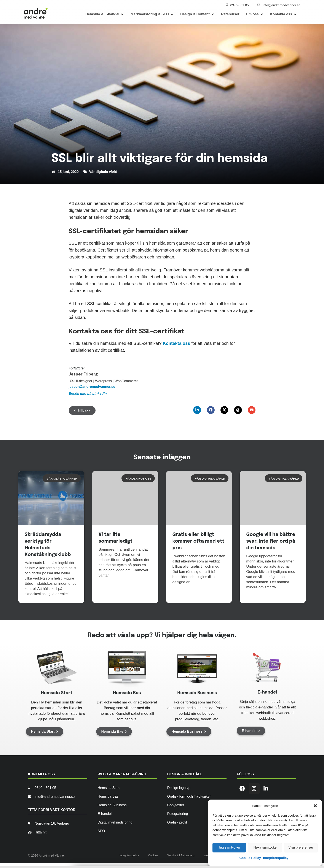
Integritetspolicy (276, 858)
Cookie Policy (250, 858)
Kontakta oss (176, 343)
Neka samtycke (265, 848)
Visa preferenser (301, 848)
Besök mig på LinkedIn (88, 394)
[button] (315, 806)
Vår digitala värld (103, 172)
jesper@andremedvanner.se (92, 387)
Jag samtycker (229, 848)
